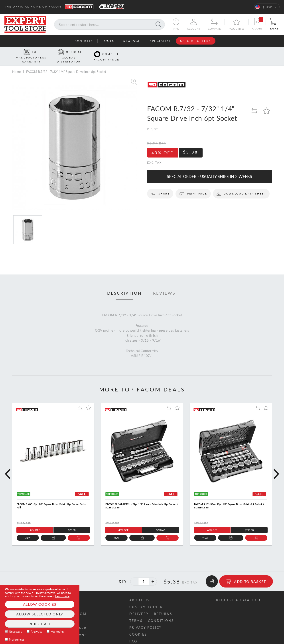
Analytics (36, 632)
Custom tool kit (148, 600)
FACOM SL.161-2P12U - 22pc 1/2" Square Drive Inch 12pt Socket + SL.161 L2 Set (142, 499)
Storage (132, 41)
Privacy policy (146, 621)
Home (16, 65)
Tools (108, 41)
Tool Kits (83, 41)
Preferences (17, 640)
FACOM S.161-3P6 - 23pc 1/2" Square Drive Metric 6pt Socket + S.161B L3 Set (229, 499)
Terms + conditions (152, 614)
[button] (267, 7)
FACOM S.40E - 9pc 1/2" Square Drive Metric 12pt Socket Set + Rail (51, 499)
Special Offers (195, 41)
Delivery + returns (151, 607)
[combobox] (109, 24)
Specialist (161, 41)
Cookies (138, 627)
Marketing (57, 632)
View (28, 531)
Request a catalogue (240, 593)
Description (125, 286)
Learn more (62, 596)
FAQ (133, 634)
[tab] (125, 287)
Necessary (16, 632)
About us (139, 593)
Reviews (164, 286)
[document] (40, 615)
